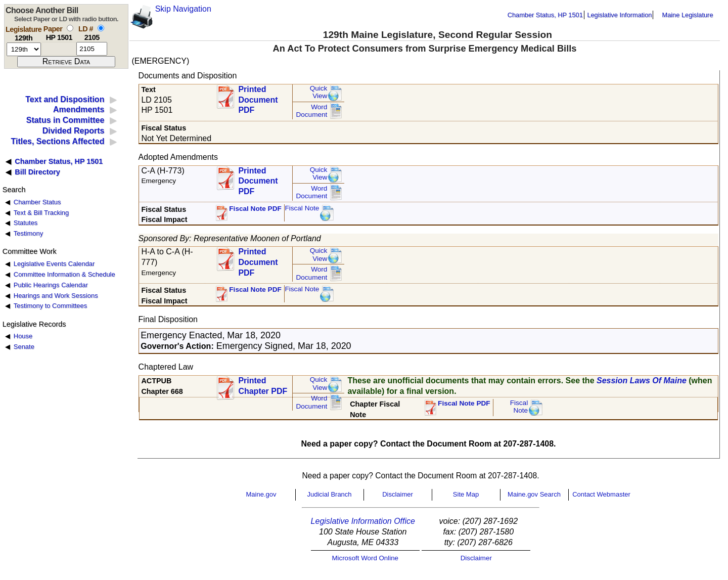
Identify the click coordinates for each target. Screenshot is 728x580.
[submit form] (66, 62)
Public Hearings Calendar (51, 285)
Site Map (466, 494)
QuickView (319, 92)
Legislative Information (619, 15)
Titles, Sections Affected (57, 141)
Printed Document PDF (258, 97)
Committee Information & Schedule (64, 274)
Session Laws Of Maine (642, 381)
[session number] (24, 49)
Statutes (26, 223)
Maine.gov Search (534, 494)
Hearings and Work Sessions (56, 296)
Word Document (311, 111)
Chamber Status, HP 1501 (545, 15)
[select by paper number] (70, 28)
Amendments (79, 109)
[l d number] (92, 49)
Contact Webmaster (601, 494)
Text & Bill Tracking (41, 213)
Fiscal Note (302, 208)
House (23, 336)
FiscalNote (519, 407)
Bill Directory (37, 172)
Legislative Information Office (363, 521)
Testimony (28, 233)
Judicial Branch (329, 494)
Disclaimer (398, 494)
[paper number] (59, 49)
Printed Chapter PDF (263, 386)
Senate (24, 347)
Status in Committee (65, 120)
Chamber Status (37, 202)
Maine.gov (261, 494)
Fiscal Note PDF (255, 209)
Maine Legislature (687, 15)
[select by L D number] (101, 28)
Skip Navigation (183, 9)
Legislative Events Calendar (54, 264)
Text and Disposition (65, 99)
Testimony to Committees (50, 306)
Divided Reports (74, 131)
